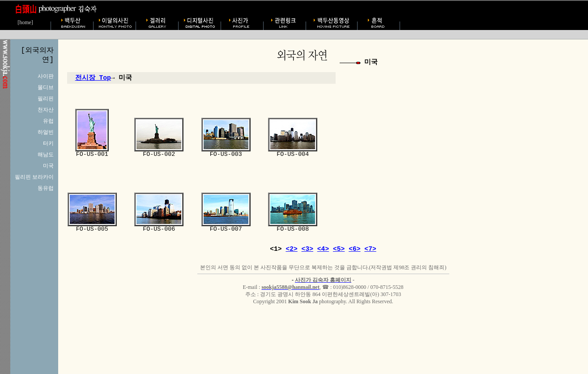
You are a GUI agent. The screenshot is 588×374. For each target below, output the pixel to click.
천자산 (46, 110)
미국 (48, 166)
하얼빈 (46, 132)
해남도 (46, 155)
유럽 (48, 121)
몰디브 (46, 87)
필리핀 (46, 99)
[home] (25, 22)
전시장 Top (93, 78)
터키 (48, 143)
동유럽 (46, 188)
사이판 (46, 76)
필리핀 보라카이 (34, 177)
